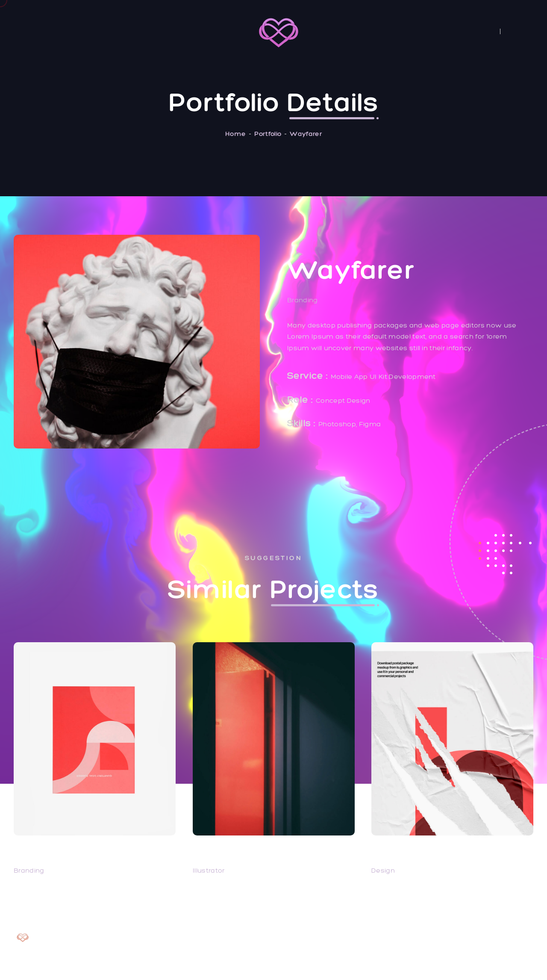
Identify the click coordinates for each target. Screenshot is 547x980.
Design (383, 870)
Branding (29, 870)
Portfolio (268, 134)
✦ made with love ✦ (499, 960)
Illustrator (209, 870)
